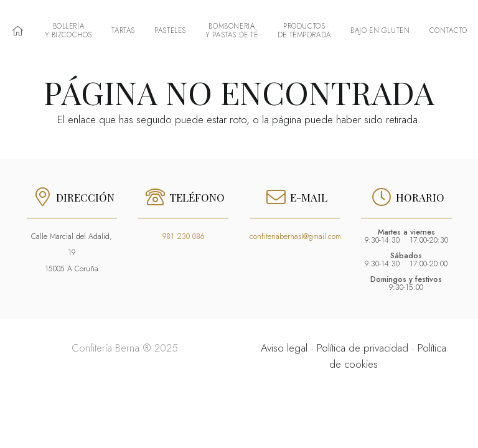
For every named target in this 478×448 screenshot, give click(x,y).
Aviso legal (284, 348)
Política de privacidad (363, 348)
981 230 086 (183, 236)
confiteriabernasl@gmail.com (295, 236)
